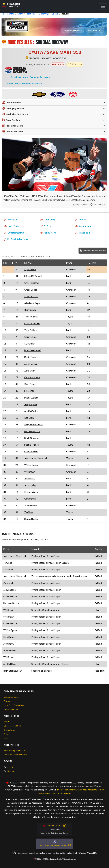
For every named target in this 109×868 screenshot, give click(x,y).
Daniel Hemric (31, 452)
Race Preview (12, 103)
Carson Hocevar (32, 377)
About (7, 722)
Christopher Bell (32, 323)
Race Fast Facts (13, 132)
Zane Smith (30, 371)
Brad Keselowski (32, 350)
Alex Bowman (31, 364)
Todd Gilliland (31, 330)
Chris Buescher (32, 283)
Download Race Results (93, 251)
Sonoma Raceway (40, 58)
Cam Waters (30, 499)
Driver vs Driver (11, 710)
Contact (8, 701)
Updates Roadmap (12, 726)
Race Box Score (13, 126)
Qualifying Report (13, 108)
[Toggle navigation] (103, 6)
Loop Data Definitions (14, 705)
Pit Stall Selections (16, 239)
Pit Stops (47, 226)
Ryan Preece (31, 384)
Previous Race (74, 30)
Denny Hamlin (31, 519)
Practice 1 (83, 233)
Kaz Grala (29, 418)
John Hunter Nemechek (36, 458)
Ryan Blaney (30, 310)
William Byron (31, 465)
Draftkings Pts (14, 233)
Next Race (94, 30)
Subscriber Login (11, 697)
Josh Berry (30, 479)
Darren (9, 771)
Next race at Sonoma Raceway (25, 83)
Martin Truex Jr (32, 445)
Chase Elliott (31, 290)
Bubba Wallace (31, 398)
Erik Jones (29, 391)
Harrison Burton (32, 431)
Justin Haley (30, 485)
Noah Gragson (31, 438)
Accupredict (84, 226)
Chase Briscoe (31, 492)
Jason (8, 767)
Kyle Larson (30, 269)
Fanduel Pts (48, 233)
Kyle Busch (30, 344)
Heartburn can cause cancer (55, 845)
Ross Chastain (31, 296)
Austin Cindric (31, 411)
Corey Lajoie (30, 337)
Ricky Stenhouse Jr (34, 425)
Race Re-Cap (11, 120)
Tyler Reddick (31, 317)
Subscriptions (10, 730)
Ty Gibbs (29, 512)
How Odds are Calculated (15, 755)
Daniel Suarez (31, 357)
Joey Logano (31, 404)
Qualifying (47, 219)
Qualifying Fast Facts (15, 114)
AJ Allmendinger (32, 303)
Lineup (81, 219)
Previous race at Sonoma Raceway (30, 77)
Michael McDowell (33, 276)
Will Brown (30, 472)
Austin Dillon (31, 506)
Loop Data (12, 226)
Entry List (11, 219)
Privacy (7, 734)
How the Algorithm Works (16, 750)
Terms (7, 738)
